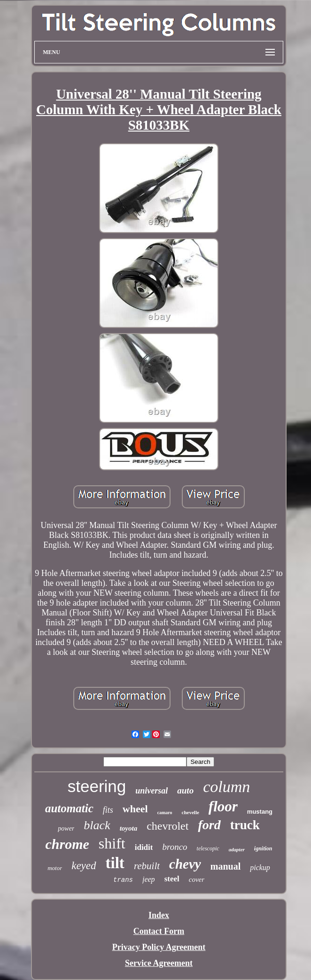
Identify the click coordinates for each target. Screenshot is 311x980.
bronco (175, 847)
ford (209, 825)
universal (152, 791)
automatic (69, 808)
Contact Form (159, 931)
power (66, 828)
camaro (165, 813)
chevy (185, 864)
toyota (129, 828)
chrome (67, 844)
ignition (263, 848)
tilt (115, 863)
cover (197, 879)
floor (223, 806)
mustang (260, 812)
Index (159, 915)
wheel (135, 809)
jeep (149, 879)
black (97, 825)
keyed (84, 866)
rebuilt (147, 866)
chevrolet (167, 826)
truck (245, 825)
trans (123, 880)
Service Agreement (159, 963)
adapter (237, 849)
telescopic (208, 848)
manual (225, 866)
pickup (260, 867)
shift (112, 843)
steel (172, 879)
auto (185, 790)
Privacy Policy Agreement (159, 947)
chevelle (190, 812)
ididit (144, 847)
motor (55, 868)
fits (108, 810)
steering (97, 786)
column (226, 787)
